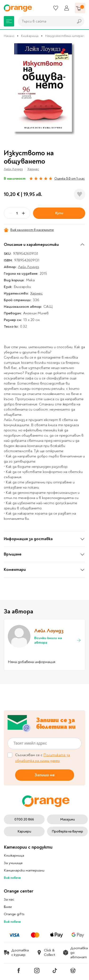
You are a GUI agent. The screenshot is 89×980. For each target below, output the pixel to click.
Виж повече (12, 878)
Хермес (33, 169)
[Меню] (9, 21)
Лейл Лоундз (13, 169)
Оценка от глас (70, 179)
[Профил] (67, 8)
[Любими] (56, 8)
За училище (13, 863)
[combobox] (45, 21)
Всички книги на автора (58, 640)
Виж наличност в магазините (29, 230)
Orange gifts (14, 914)
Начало (9, 36)
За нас (9, 899)
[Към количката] (80, 8)
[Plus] (23, 213)
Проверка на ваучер (67, 831)
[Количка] (80, 8)
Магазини (68, 819)
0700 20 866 (24, 819)
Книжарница (30, 36)
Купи (59, 213)
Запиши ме (45, 775)
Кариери (24, 831)
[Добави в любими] (80, 194)
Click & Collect (46, 953)
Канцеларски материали (24, 870)
